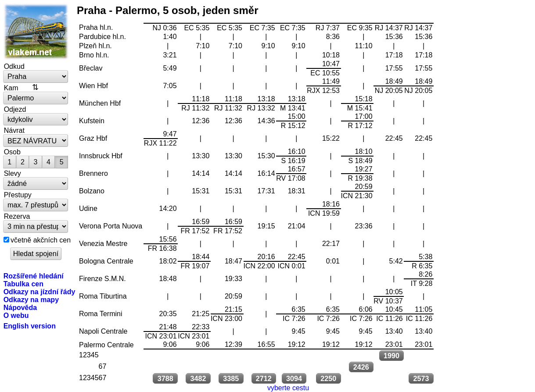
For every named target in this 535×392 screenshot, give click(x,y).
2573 (421, 378)
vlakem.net (36, 32)
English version (30, 326)
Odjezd (15, 109)
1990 (391, 356)
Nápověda (20, 307)
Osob (12, 152)
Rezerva (17, 216)
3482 (198, 378)
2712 (264, 378)
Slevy (13, 173)
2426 (361, 367)
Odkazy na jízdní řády (39, 292)
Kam (11, 88)
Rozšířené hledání (34, 276)
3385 (231, 378)
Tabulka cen (23, 284)
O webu (16, 315)
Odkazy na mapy (31, 299)
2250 (328, 378)
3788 (165, 378)
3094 (294, 378)
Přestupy (18, 195)
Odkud (14, 66)
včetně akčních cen (41, 240)
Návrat (14, 130)
